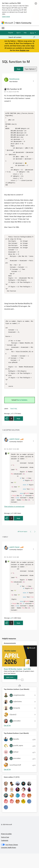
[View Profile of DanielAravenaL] (14, 79)
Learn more (6, 16)
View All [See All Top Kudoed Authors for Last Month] (7, 784)
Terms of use (5, 852)
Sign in (18, 33)
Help (25, 33)
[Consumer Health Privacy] (20, 862)
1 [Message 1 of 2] (10, 423)
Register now (25, 50)
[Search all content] (22, 37)
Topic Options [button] (30, 69)
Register (11, 33)
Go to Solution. (22, 409)
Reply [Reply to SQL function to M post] (18, 428)
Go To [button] (32, 33)
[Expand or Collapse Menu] (3, 28)
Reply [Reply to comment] (18, 530)
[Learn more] (11, 692)
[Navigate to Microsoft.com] (7, 23)
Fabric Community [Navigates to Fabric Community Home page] (23, 23)
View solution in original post (14, 518)
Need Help (14, 418)
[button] (19, 69)
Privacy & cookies (6, 848)
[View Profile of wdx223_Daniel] (14, 448)
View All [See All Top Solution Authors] (7, 740)
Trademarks (5, 855)
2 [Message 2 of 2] (10, 525)
